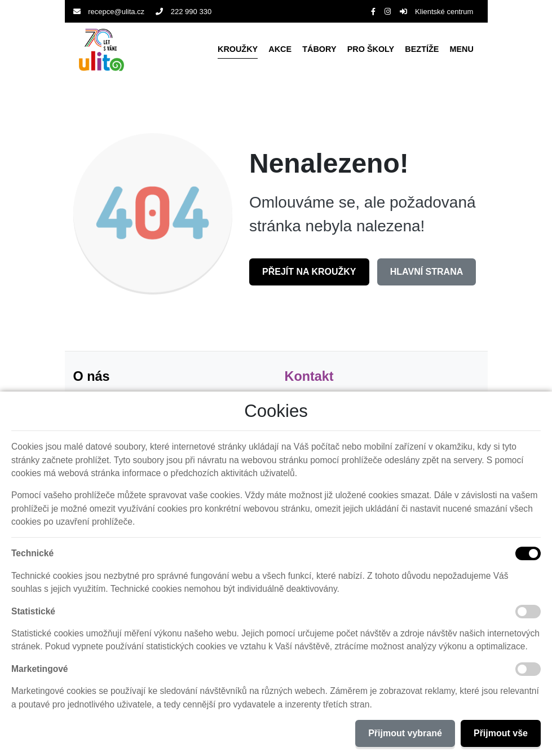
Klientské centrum (436, 12)
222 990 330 (184, 12)
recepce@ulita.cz (109, 12)
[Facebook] (373, 12)
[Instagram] (388, 12)
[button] (462, 50)
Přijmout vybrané (405, 733)
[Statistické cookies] (528, 612)
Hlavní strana (427, 272)
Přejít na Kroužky (309, 272)
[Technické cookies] (528, 553)
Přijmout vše (501, 733)
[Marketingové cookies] (528, 669)
